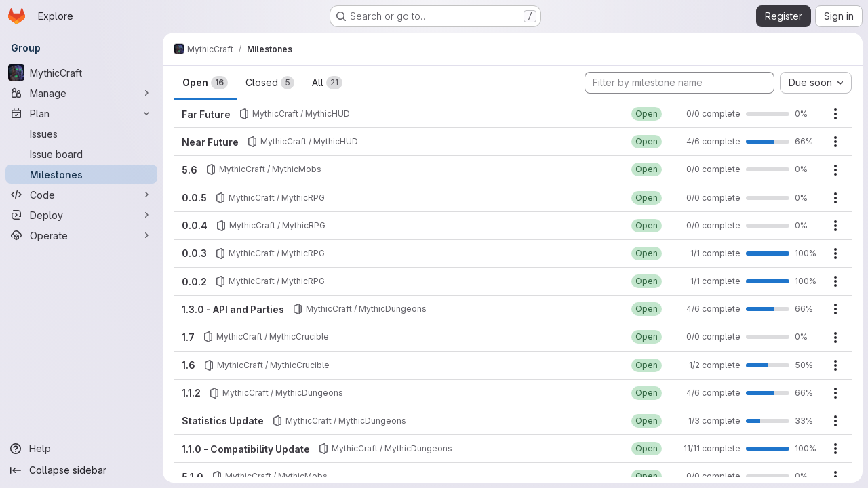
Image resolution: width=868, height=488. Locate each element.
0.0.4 (195, 225)
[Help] (81, 449)
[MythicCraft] (81, 73)
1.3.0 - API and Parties (233, 309)
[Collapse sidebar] (81, 470)
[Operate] (81, 235)
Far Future (206, 114)
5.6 (190, 170)
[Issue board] (81, 154)
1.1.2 (191, 393)
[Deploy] (81, 215)
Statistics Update (223, 421)
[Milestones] (81, 174)
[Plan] (81, 113)
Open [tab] (205, 83)
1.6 (189, 365)
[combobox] (816, 83)
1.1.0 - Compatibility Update (246, 449)
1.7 (188, 337)
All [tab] (327, 83)
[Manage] (81, 93)
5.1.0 (193, 477)
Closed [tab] (270, 83)
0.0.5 (194, 198)
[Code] (81, 195)
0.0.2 (194, 282)
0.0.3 (194, 253)
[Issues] (81, 134)
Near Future (210, 142)
